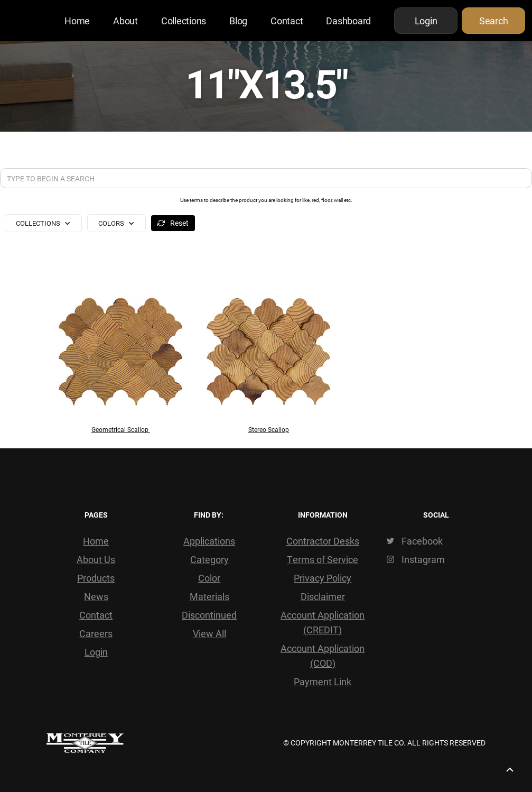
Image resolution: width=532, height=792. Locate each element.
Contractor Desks (323, 541)
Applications (209, 541)
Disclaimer (323, 596)
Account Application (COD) (323, 656)
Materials (209, 596)
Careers (96, 633)
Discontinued (209, 615)
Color (209, 578)
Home (77, 21)
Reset (179, 223)
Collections (184, 21)
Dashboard (348, 21)
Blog (238, 21)
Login (96, 652)
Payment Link (323, 682)
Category (209, 559)
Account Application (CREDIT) (323, 622)
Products (96, 578)
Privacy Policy (323, 578)
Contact (287, 21)
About (125, 21)
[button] (43, 223)
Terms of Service (323, 559)
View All (209, 633)
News (96, 596)
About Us (96, 559)
